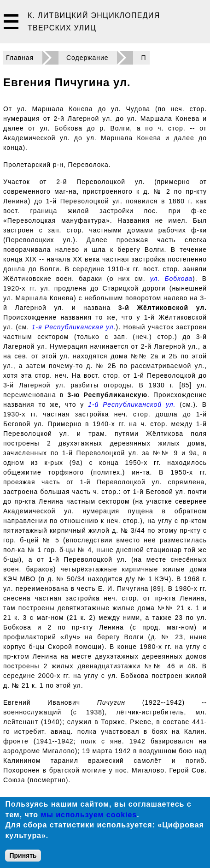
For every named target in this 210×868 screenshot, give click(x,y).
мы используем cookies (89, 815)
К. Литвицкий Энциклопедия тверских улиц (94, 22)
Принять (23, 856)
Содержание (87, 58)
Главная (20, 58)
